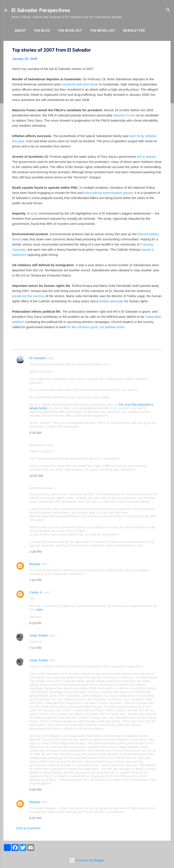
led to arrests (146, 157)
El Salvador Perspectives (41, 10)
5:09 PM (35, 790)
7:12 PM (35, 648)
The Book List (70, 31)
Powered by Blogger (87, 860)
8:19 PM (35, 623)
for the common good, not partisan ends (96, 327)
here (40, 609)
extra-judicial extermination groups (108, 193)
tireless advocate (111, 301)
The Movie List (103, 31)
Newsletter (134, 31)
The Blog (42, 31)
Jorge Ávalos (39, 635)
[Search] (168, 10)
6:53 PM (35, 818)
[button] (159, 50)
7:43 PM (35, 580)
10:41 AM (36, 476)
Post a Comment (28, 828)
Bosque (35, 564)
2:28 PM (35, 552)
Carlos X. (36, 592)
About (20, 31)
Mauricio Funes (125, 115)
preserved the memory (28, 296)
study (34, 213)
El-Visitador (38, 358)
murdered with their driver (80, 84)
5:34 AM (35, 433)
